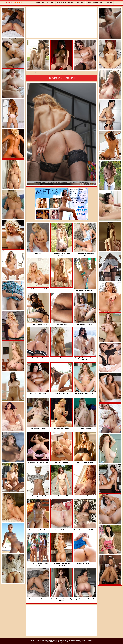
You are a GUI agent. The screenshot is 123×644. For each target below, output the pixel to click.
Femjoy (37, 640)
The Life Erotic (88, 640)
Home (38, 3)
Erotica (95, 3)
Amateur (71, 3)
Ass (78, 3)
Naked (15, 3)
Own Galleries (61, 3)
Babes (102, 3)
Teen (83, 3)
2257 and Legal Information (75, 642)
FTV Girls (69, 640)
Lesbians (109, 3)
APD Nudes (60, 640)
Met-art (33, 640)
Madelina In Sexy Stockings (42, 73)
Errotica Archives (45, 640)
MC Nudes (53, 640)
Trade (52, 3)
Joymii (82, 640)
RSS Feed (45, 3)
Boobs (89, 3)
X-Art (65, 640)
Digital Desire (76, 640)
